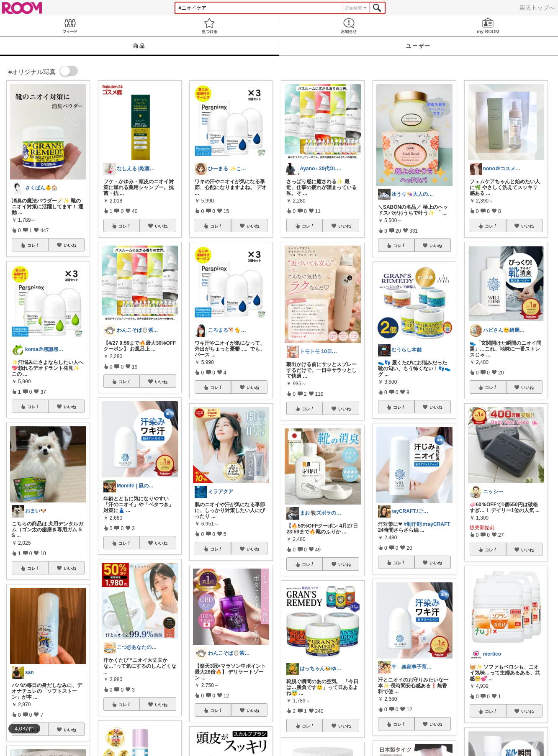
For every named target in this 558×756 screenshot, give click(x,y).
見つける (209, 26)
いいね (70, 245)
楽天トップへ (537, 8)
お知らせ (349, 26)
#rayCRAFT (436, 524)
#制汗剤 (413, 524)
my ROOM (488, 26)
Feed (70, 26)
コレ (33, 245)
